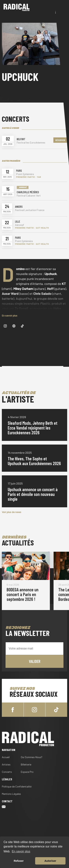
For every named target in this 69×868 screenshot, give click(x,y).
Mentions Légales (11, 794)
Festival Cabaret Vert (29, 196)
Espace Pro (27, 772)
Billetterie (26, 764)
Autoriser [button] (50, 861)
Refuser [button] (19, 861)
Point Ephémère (25, 174)
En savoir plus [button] (21, 851)
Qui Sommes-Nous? (32, 757)
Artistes (6, 764)
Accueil (6, 757)
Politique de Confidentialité (17, 786)
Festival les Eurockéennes (31, 143)
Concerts (7, 772)
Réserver (60, 140)
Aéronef (20, 225)
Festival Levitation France (30, 210)
